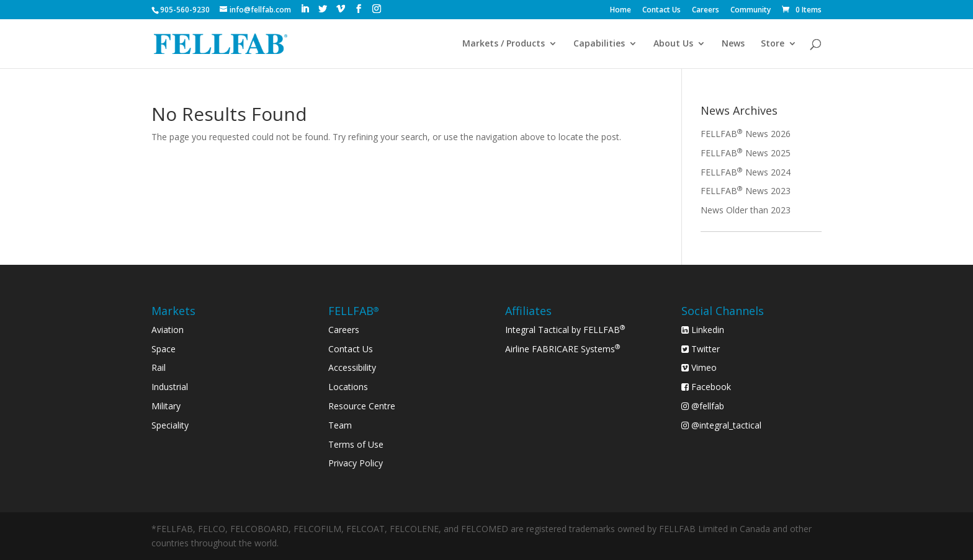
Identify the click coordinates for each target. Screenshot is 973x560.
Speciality (170, 425)
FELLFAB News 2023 (746, 191)
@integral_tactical (721, 425)
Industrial (170, 387)
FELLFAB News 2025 (746, 153)
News (733, 44)
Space (164, 349)
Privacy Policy (356, 463)
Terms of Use (356, 444)
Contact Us (661, 11)
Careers (706, 11)
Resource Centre (362, 406)
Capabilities (599, 44)
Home (621, 11)
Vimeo (699, 367)
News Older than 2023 (746, 210)
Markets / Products (504, 44)
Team (340, 425)
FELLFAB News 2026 (746, 134)
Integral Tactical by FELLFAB (565, 330)
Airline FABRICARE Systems (563, 349)
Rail (159, 367)
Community (751, 11)
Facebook (706, 387)
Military (166, 406)
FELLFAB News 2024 (746, 172)
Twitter (701, 349)
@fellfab (703, 406)
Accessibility (352, 367)
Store (773, 44)
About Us (673, 44)
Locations (348, 387)
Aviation (168, 330)
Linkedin (703, 330)
